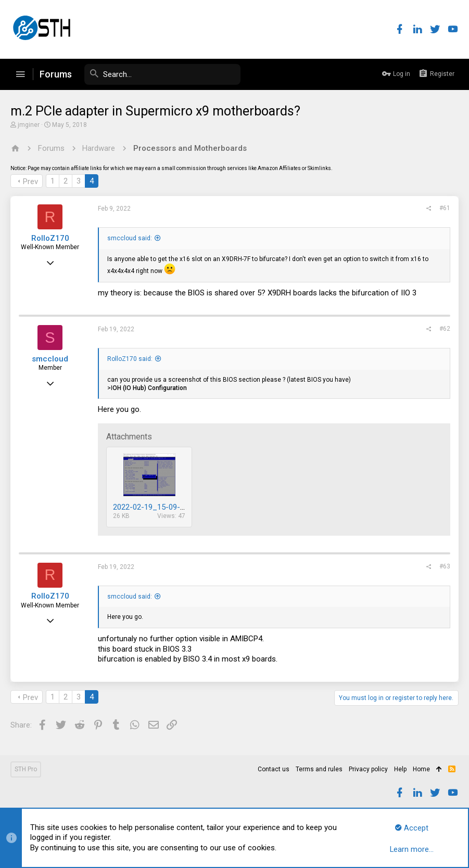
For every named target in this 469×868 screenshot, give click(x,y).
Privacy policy (368, 769)
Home (421, 769)
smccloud (50, 359)
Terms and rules (319, 769)
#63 (445, 566)
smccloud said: (130, 238)
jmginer (29, 125)
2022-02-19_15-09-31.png (158, 507)
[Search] (162, 74)
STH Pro (26, 769)
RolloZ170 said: (130, 359)
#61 (445, 208)
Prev (30, 182)
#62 (445, 329)
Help (400, 769)
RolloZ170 (50, 238)
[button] (20, 74)
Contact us (274, 769)
